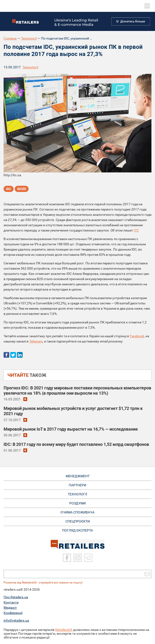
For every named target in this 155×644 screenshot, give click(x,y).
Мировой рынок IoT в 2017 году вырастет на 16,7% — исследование (71, 429)
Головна (10, 38)
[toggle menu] (147, 6)
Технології (29, 38)
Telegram (36, 341)
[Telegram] (88, 558)
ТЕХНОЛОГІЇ (77, 494)
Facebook (137, 336)
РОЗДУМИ (77, 503)
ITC (136, 230)
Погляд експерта (77, 530)
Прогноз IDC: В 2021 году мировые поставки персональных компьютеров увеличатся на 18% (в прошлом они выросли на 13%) (77, 390)
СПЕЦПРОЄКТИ (78, 521)
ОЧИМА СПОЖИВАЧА (77, 512)
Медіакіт (10, 608)
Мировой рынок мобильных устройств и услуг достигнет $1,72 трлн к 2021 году (73, 411)
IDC (9, 189)
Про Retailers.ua (16, 597)
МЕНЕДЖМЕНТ (78, 476)
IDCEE (22, 189)
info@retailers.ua (16, 620)
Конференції (13, 613)
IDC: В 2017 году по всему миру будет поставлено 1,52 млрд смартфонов (76, 444)
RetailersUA (64, 630)
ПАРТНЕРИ (77, 485)
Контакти (11, 602)
